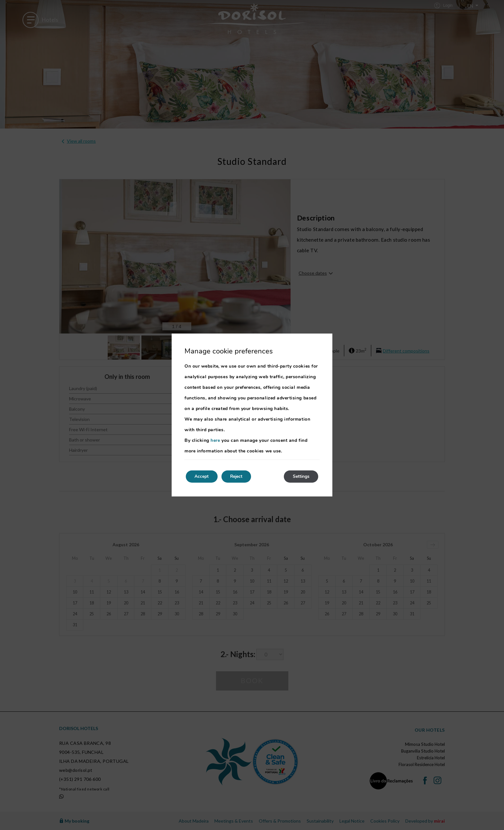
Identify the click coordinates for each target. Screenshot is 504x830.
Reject (239, 476)
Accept (203, 476)
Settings (300, 476)
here (215, 440)
